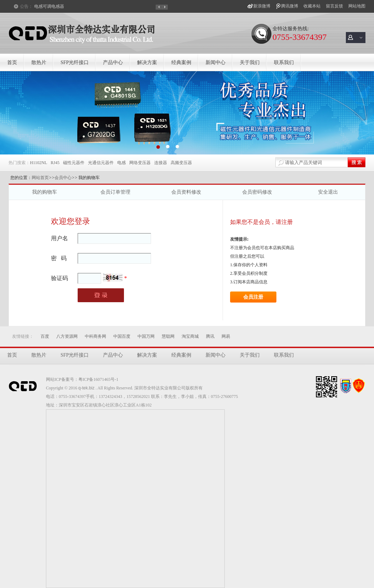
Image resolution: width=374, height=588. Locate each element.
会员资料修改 (186, 192)
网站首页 (40, 178)
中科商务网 (95, 336)
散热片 (39, 62)
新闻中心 (215, 62)
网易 (226, 336)
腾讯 (210, 336)
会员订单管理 (115, 192)
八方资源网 (67, 336)
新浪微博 (262, 6)
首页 (12, 62)
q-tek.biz (86, 388)
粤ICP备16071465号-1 (98, 379)
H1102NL (38, 163)
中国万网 (146, 336)
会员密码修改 (257, 192)
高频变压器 (181, 163)
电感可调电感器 (49, 6)
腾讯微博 (290, 6)
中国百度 (122, 336)
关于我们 (250, 62)
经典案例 (181, 62)
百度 (45, 336)
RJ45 (55, 163)
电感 (121, 163)
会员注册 (253, 297)
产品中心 (113, 62)
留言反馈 (334, 6)
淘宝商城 (190, 336)
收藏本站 (312, 6)
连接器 (161, 163)
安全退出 (328, 192)
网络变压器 (140, 163)
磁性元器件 (74, 163)
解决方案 (147, 62)
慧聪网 (168, 336)
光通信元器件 (101, 163)
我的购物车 (45, 192)
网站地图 (357, 6)
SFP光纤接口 (75, 62)
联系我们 (284, 62)
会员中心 (63, 178)
